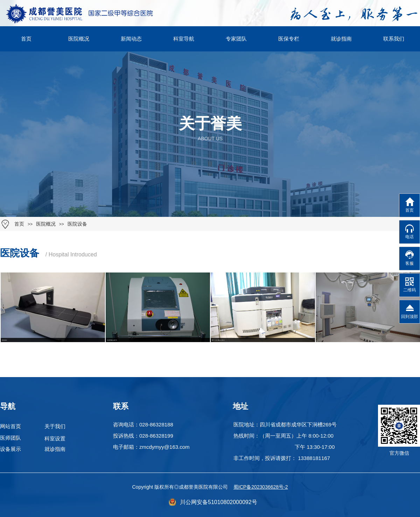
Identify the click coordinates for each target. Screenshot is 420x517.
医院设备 (77, 224)
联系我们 (394, 39)
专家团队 (236, 39)
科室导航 (184, 39)
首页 (19, 224)
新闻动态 (131, 39)
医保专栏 (289, 39)
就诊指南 (341, 39)
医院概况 (46, 224)
